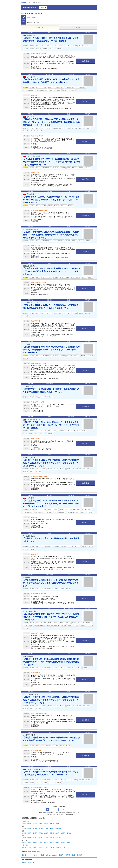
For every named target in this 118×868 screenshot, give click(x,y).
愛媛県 (63, 842)
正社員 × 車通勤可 (77, 855)
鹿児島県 (58, 847)
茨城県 (24, 828)
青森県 (29, 824)
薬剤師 (24, 863)
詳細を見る (86, 61)
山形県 (52, 824)
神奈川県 (58, 828)
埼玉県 (41, 828)
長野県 (52, 833)
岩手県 (35, 824)
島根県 (29, 842)
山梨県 (46, 833)
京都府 (35, 838)
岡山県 (35, 842)
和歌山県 (58, 838)
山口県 (46, 842)
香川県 (57, 842)
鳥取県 (24, 842)
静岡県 (63, 833)
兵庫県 (46, 838)
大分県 (46, 847)
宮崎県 (52, 847)
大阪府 (41, 838)
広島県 (41, 842)
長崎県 (35, 847)
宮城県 (41, 824)
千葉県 (46, 828)
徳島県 (52, 842)
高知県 (69, 842)
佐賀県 (29, 847)
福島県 (57, 824)
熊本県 (41, 847)
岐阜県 (57, 833)
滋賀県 (29, 838)
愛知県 (69, 833)
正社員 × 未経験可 (65, 855)
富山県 (29, 833)
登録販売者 (31, 863)
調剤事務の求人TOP (26, 3)
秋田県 (46, 824)
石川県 (35, 833)
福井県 (41, 833)
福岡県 (24, 847)
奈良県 (52, 838)
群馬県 (35, 828)
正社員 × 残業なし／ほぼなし (49, 855)
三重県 (24, 838)
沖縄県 (64, 847)
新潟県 (24, 833)
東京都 (52, 828)
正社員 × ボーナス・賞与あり (30, 855)
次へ (65, 810)
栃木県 (29, 828)
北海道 (24, 824)
